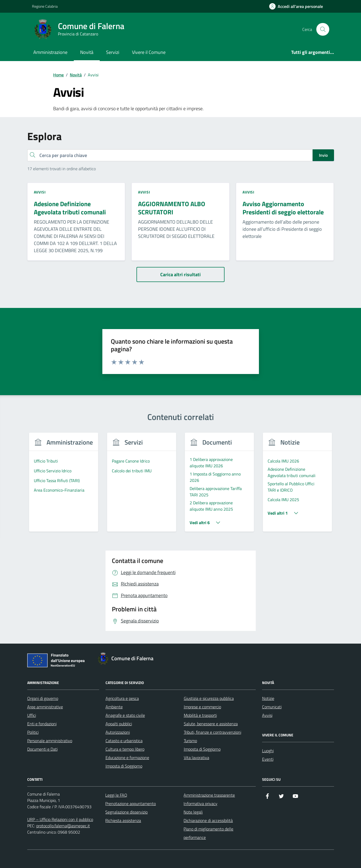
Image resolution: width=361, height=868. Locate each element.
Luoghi (268, 751)
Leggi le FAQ (116, 795)
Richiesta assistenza (123, 820)
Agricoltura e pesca (122, 698)
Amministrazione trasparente (209, 795)
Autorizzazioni (118, 732)
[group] (64, 485)
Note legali (193, 812)
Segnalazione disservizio (126, 812)
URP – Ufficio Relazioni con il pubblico (60, 819)
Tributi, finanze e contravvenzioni (213, 732)
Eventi (268, 759)
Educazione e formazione (127, 758)
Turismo (190, 741)
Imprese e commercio (202, 707)
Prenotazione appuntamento (131, 804)
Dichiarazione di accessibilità (208, 820)
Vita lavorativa (197, 758)
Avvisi (267, 715)
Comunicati (272, 707)
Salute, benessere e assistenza (211, 724)
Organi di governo (43, 698)
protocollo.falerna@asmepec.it (63, 826)
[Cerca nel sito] (323, 29)
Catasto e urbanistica (124, 741)
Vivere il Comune (149, 52)
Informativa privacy (200, 804)
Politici (33, 732)
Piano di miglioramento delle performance (208, 833)
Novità (87, 52)
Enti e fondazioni (42, 724)
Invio (323, 155)
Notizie (268, 698)
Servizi (113, 52)
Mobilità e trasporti (200, 715)
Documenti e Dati (42, 749)
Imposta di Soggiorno (124, 766)
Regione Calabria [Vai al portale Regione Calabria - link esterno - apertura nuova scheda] (45, 6)
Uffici (32, 715)
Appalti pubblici (119, 724)
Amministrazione (50, 52)
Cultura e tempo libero (125, 749)
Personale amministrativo (50, 741)
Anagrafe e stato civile (125, 715)
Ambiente (114, 707)
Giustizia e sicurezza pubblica (209, 698)
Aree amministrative (45, 707)
